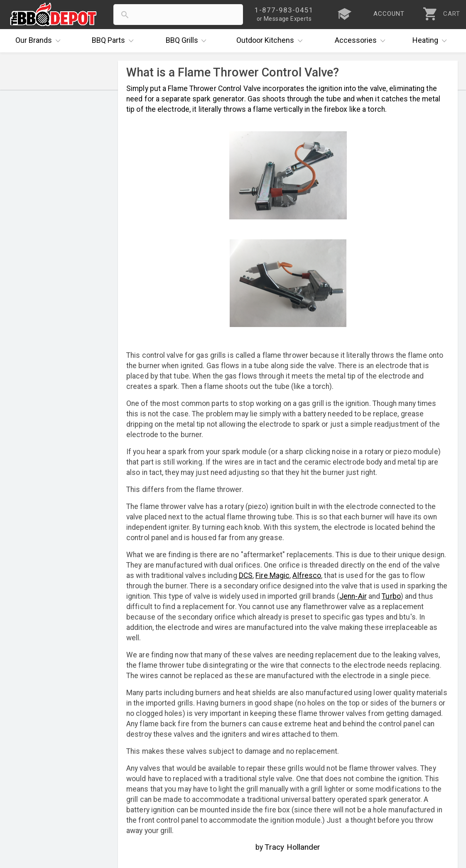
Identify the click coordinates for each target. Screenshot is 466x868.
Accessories (362, 41)
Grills (188, 41)
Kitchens (271, 41)
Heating (432, 41)
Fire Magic (272, 575)
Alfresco (307, 575)
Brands (40, 41)
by (288, 847)
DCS (246, 575)
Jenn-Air (353, 596)
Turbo (391, 596)
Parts (115, 41)
